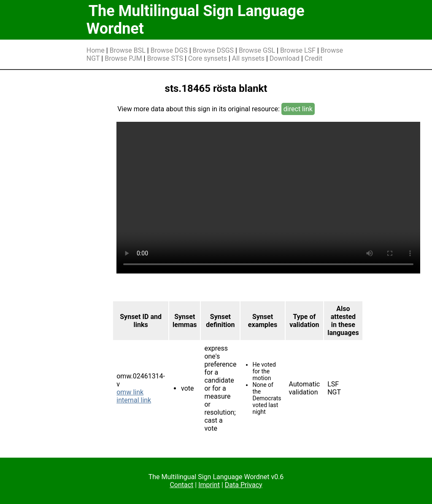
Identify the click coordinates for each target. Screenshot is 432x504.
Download (285, 58)
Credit (313, 58)
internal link (134, 400)
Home (96, 50)
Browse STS (165, 58)
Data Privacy (244, 485)
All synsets (248, 58)
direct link (298, 109)
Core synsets (208, 58)
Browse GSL (257, 50)
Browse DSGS (213, 50)
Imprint (209, 485)
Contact (181, 485)
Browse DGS (169, 50)
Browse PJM (123, 58)
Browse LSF (298, 50)
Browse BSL (128, 50)
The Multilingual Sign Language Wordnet (196, 20)
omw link (130, 392)
